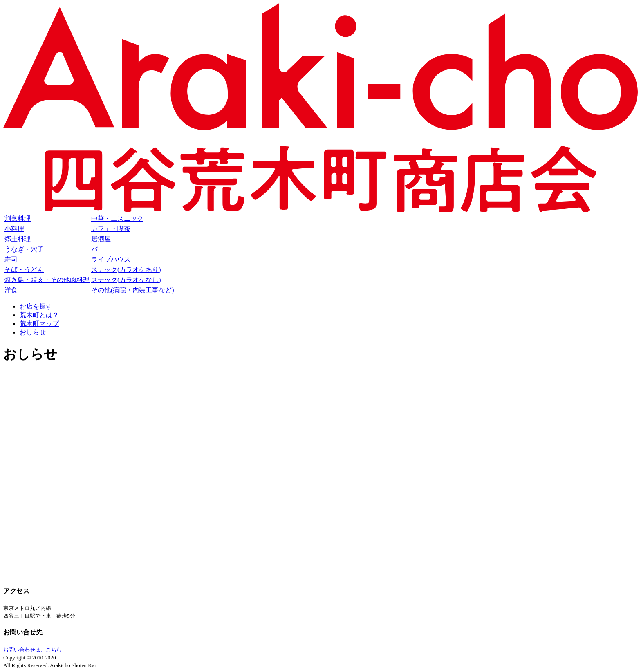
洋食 (11, 290)
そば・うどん (24, 270)
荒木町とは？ (39, 315)
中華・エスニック (117, 218)
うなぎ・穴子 (24, 249)
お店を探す (36, 306)
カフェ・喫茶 (111, 229)
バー (98, 249)
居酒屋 (101, 239)
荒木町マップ (39, 324)
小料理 (14, 229)
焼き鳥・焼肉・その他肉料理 (47, 280)
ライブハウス (111, 259)
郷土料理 (18, 239)
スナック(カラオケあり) (126, 270)
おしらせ (33, 332)
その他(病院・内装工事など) (133, 290)
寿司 (11, 259)
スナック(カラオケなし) (126, 280)
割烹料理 (18, 218)
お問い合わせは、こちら (32, 650)
